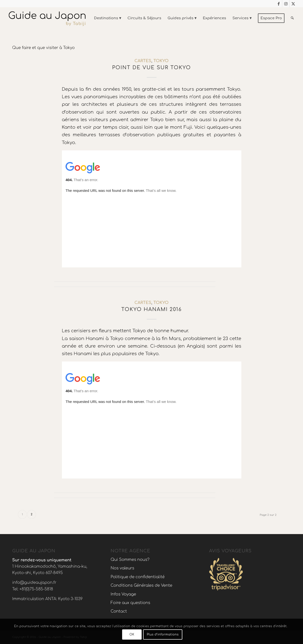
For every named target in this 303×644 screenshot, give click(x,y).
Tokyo (161, 61)
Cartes (143, 61)
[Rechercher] (292, 18)
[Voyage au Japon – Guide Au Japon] (47, 18)
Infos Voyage (123, 594)
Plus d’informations (163, 634)
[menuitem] (108, 18)
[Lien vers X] (293, 4)
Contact (119, 611)
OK (132, 634)
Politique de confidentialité (138, 577)
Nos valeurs (122, 568)
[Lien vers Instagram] (286, 4)
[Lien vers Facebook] (279, 4)
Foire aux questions (130, 603)
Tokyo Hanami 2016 (152, 309)
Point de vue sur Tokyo (151, 68)
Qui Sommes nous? (130, 560)
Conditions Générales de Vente (142, 585)
